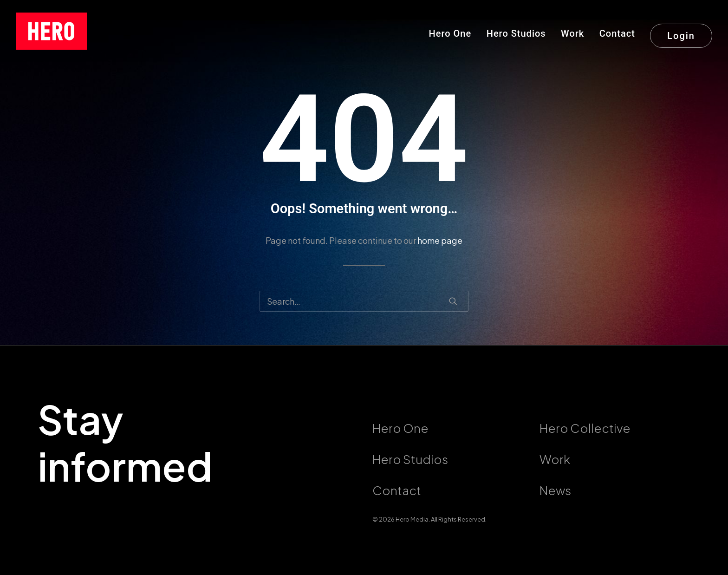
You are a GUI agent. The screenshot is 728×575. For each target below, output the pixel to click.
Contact (617, 33)
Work (572, 33)
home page (440, 240)
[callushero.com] (51, 31)
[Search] (364, 301)
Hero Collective (585, 428)
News (555, 490)
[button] (453, 301)
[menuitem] (454, 31)
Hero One (450, 33)
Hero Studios (516, 33)
